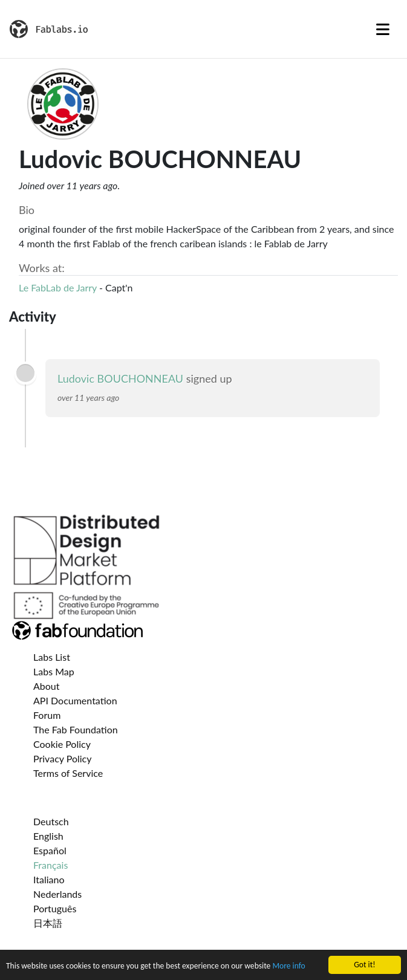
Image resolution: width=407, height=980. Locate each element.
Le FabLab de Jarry (58, 287)
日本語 (48, 923)
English (48, 836)
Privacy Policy (63, 758)
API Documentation (75, 700)
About (47, 686)
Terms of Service (68, 773)
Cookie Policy (62, 744)
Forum (47, 715)
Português (55, 908)
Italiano (49, 879)
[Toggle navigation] (383, 29)
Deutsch (51, 821)
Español (50, 850)
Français (50, 865)
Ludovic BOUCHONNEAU (120, 378)
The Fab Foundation (76, 729)
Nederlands (57, 894)
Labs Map (54, 671)
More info (288, 966)
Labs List (52, 657)
